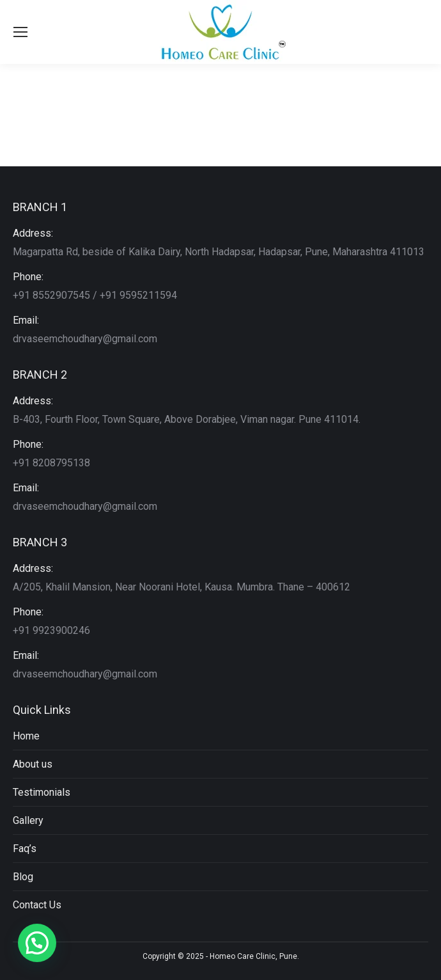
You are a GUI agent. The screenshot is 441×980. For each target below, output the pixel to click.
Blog (23, 877)
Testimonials (42, 792)
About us (33, 764)
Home (26, 736)
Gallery (28, 820)
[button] (37, 943)
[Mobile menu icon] (20, 32)
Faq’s (25, 849)
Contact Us (37, 905)
